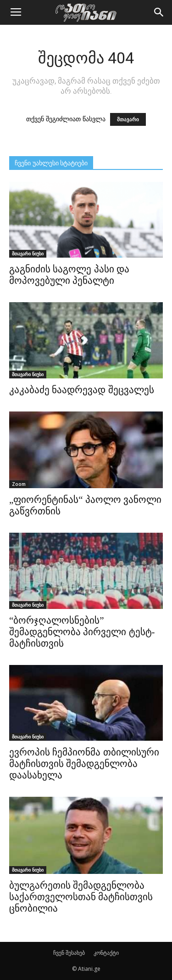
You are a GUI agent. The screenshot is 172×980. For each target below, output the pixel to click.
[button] (159, 12)
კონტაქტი (106, 953)
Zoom (19, 484)
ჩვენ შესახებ (69, 953)
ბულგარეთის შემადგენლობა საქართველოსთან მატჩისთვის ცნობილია (81, 897)
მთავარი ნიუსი (28, 253)
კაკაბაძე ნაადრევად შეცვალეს (82, 390)
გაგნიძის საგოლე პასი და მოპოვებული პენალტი (69, 275)
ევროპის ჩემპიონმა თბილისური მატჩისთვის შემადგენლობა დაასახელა (84, 764)
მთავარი (128, 119)
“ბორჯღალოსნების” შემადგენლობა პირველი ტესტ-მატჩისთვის (82, 632)
